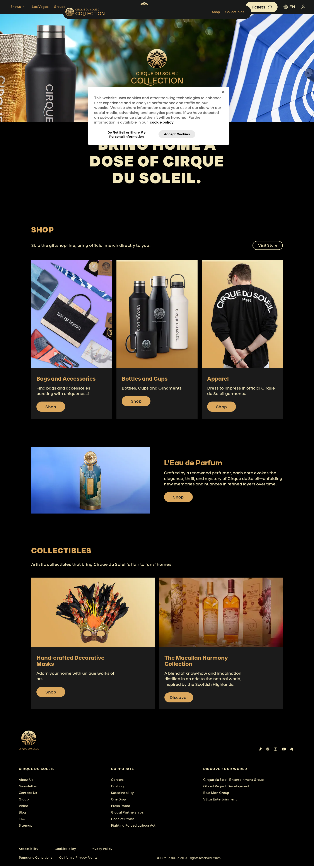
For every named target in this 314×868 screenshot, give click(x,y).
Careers (117, 782)
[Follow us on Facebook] (268, 751)
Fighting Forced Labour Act (133, 828)
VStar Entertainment (220, 801)
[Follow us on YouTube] (284, 751)
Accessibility (28, 851)
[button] (262, 7)
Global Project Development (226, 788)
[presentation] (62, 771)
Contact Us (28, 795)
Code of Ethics (123, 821)
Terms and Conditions (36, 860)
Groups (60, 7)
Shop (258, 25)
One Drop (119, 801)
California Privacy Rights (78, 860)
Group (24, 801)
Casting (118, 788)
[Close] (223, 92)
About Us (26, 782)
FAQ (22, 821)
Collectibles (277, 25)
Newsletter (28, 788)
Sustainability (123, 795)
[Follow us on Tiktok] (260, 751)
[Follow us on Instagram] (276, 751)
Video (23, 808)
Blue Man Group (216, 795)
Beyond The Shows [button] (88, 7)
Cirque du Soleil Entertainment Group (234, 782)
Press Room (121, 808)
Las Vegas (40, 7)
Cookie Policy (65, 851)
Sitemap (26, 828)
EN (289, 7)
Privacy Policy (101, 851)
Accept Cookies (177, 134)
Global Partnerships (127, 815)
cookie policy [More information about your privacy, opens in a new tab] (162, 122)
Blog (22, 815)
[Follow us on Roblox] (292, 751)
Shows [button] (19, 7)
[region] (159, 116)
